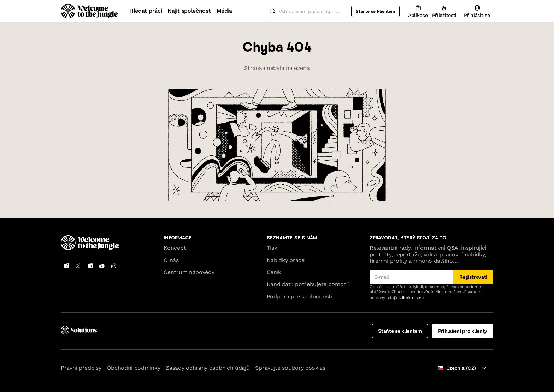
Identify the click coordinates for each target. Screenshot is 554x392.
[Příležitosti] (444, 11)
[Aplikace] (418, 11)
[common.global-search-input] (306, 11)
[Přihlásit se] (477, 11)
